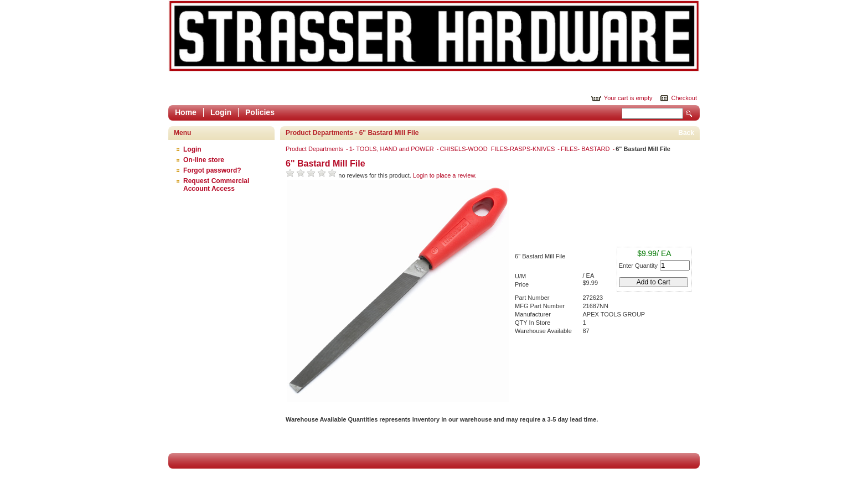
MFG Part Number (540, 306)
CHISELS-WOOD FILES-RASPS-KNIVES (498, 149)
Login (221, 112)
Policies (260, 112)
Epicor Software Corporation (434, 36)
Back (686, 133)
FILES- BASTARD (586, 149)
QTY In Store (533, 323)
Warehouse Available (543, 331)
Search (689, 114)
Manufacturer (533, 314)
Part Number (532, 298)
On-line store (204, 160)
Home (186, 112)
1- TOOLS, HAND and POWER (392, 149)
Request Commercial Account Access (216, 185)
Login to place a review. (445, 175)
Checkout (684, 98)
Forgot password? (212, 170)
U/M (520, 276)
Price (522, 284)
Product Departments (315, 149)
